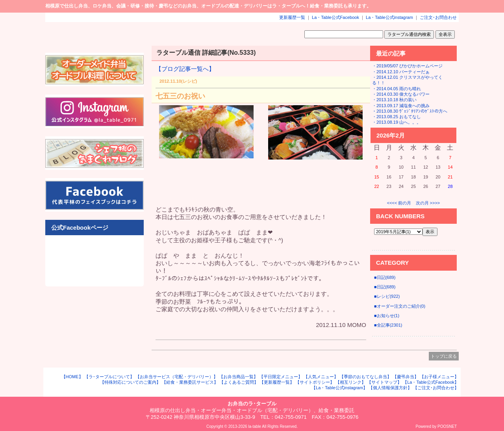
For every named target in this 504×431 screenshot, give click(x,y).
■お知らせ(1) (387, 316)
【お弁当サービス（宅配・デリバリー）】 (177, 377)
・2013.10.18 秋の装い (394, 100)
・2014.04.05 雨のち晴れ (397, 89)
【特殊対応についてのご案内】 (130, 382)
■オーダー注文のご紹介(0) (400, 306)
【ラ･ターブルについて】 (109, 377)
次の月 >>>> (428, 203)
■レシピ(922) (387, 296)
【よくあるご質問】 (239, 382)
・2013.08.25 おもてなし (397, 117)
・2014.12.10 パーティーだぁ (401, 72)
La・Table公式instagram (389, 17)
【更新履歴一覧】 (277, 382)
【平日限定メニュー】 (281, 377)
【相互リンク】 (351, 382)
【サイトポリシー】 (315, 382)
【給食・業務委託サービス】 (190, 382)
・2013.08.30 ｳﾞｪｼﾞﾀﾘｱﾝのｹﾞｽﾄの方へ (410, 111)
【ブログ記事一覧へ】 (185, 69)
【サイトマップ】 (384, 382)
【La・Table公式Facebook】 (431, 382)
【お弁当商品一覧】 (238, 377)
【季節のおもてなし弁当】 (365, 377)
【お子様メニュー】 (439, 377)
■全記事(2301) (388, 325)
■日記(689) (385, 277)
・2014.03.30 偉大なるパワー (401, 94)
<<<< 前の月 (399, 203)
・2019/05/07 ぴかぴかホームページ (407, 66)
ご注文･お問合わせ (438, 17)
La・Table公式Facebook (335, 17)
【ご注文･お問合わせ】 (436, 388)
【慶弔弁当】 (406, 377)
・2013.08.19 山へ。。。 (397, 122)
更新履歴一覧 (292, 17)
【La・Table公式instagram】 (339, 388)
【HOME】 (72, 377)
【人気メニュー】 (321, 377)
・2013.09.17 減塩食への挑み (401, 106)
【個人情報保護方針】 (390, 388)
